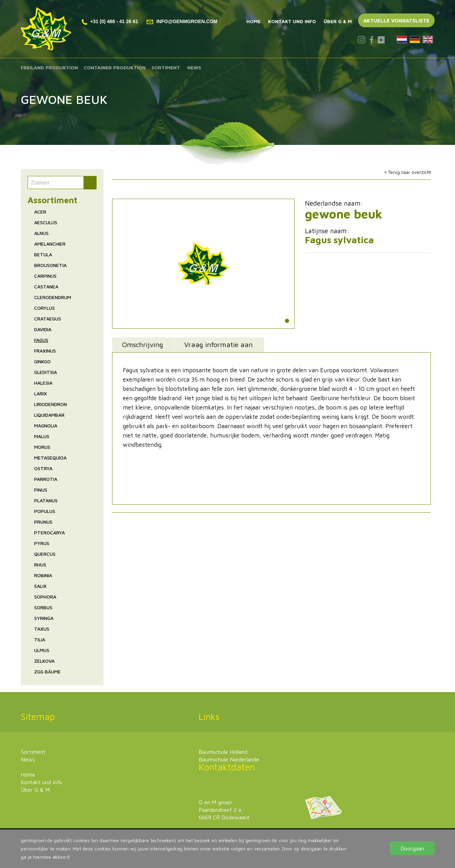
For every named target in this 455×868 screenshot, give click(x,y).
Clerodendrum (53, 297)
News (194, 67)
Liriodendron (51, 404)
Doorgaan (412, 848)
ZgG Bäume (47, 672)
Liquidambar (49, 415)
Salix (40, 586)
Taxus (42, 629)
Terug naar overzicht (409, 172)
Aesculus (46, 222)
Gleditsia (46, 372)
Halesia (43, 383)
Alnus (41, 233)
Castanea (46, 287)
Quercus (45, 554)
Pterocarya (50, 532)
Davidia (43, 329)
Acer (40, 212)
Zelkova (44, 661)
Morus (42, 447)
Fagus (41, 340)
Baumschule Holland (223, 752)
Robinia (43, 575)
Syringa (44, 618)
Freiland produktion (49, 67)
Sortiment (166, 67)
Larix (41, 393)
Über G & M (338, 21)
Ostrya (43, 468)
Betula (43, 254)
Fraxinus (45, 351)
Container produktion (115, 67)
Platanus (46, 500)
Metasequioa (50, 458)
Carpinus (45, 276)
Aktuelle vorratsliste (396, 21)
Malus (42, 436)
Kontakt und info (292, 21)
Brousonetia (50, 265)
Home (253, 21)
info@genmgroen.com (182, 21)
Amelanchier (50, 244)
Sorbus (43, 607)
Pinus (41, 490)
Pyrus (42, 543)
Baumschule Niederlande (229, 759)
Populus (45, 511)
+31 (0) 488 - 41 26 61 (110, 21)
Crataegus (48, 319)
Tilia (40, 639)
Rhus (40, 565)
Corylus (44, 308)
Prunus (43, 522)
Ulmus (42, 650)
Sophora (45, 597)
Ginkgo (42, 361)
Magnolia (46, 426)
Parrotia (46, 479)
